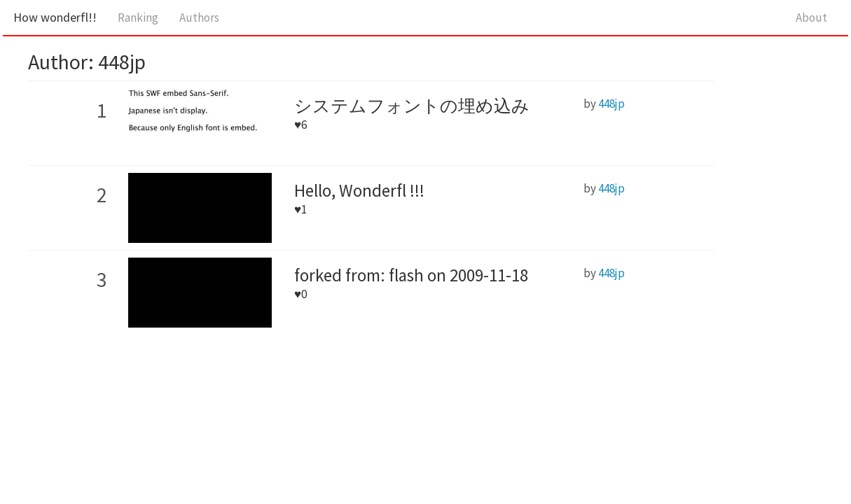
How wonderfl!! (55, 17)
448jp (611, 104)
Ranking (138, 17)
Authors (199, 17)
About (811, 17)
